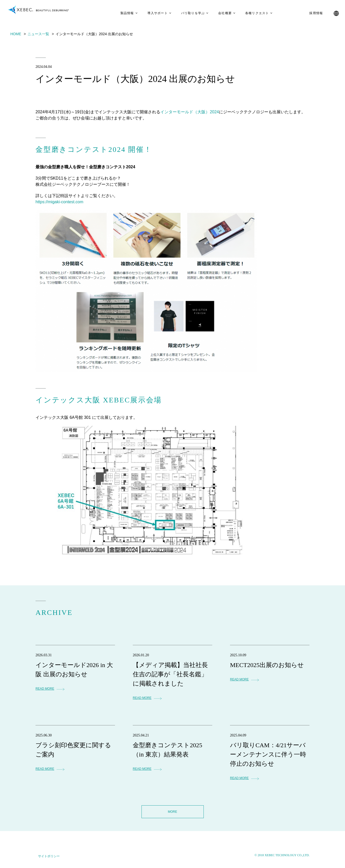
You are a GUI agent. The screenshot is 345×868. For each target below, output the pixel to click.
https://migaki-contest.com (59, 202)
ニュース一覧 (38, 34)
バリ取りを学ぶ (189, 13)
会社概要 (221, 13)
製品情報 (123, 13)
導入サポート (153, 13)
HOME (16, 34)
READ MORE (45, 689)
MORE (173, 812)
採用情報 (312, 13)
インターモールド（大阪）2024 (190, 112)
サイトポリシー (49, 856)
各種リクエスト (253, 13)
